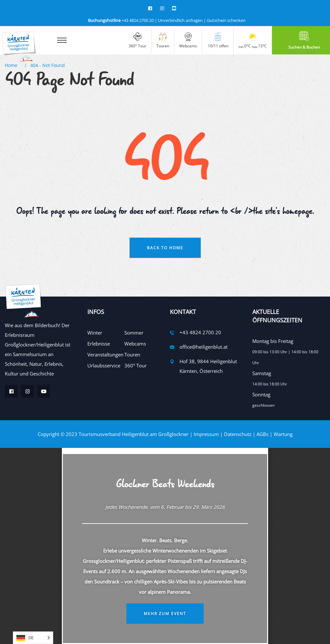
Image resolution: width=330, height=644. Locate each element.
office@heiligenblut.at (204, 347)
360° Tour (136, 365)
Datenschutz (238, 434)
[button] (165, 450)
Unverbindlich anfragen (180, 20)
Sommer (134, 333)
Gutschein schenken (226, 20)
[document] (165, 546)
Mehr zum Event (165, 614)
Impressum (206, 434)
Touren (132, 355)
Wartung (283, 434)
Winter (95, 333)
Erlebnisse (99, 344)
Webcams (135, 344)
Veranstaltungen (105, 355)
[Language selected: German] (33, 638)
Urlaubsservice (104, 365)
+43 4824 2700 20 (121, 20)
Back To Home (165, 248)
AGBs (262, 434)
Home (12, 65)
